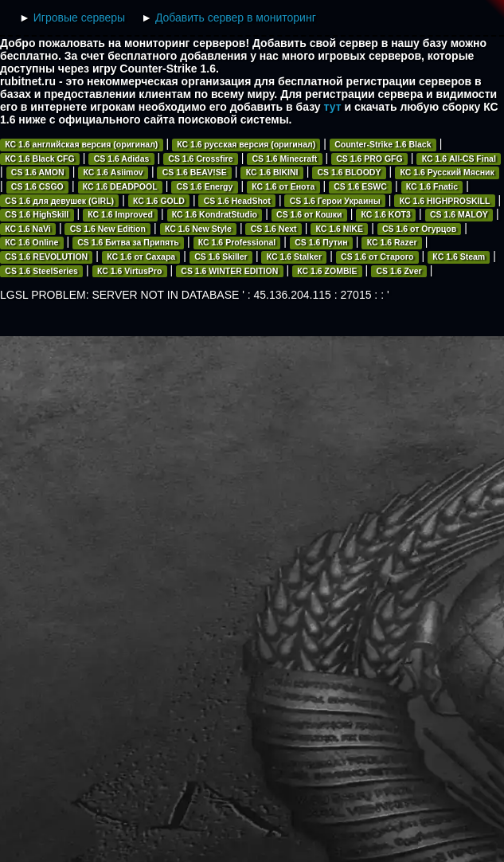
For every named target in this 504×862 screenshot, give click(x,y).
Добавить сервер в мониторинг (236, 18)
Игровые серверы (79, 18)
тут (333, 107)
